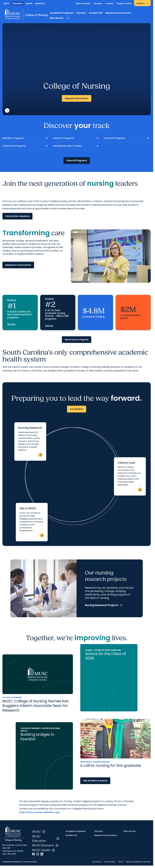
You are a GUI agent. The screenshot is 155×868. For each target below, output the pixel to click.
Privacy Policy (110, 862)
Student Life (96, 13)
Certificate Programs (25, 146)
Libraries (98, 3)
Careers (109, 3)
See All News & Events (95, 781)
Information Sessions (17, 216)
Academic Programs (62, 13)
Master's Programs (76, 138)
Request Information (77, 98)
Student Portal (124, 3)
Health (29, 3)
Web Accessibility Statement (138, 862)
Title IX (121, 862)
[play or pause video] (7, 110)
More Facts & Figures (77, 340)
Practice (81, 13)
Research (40, 3)
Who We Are (57, 18)
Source (11, 324)
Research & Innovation (118, 13)
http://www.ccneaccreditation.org (39, 812)
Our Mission (77, 409)
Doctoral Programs (127, 138)
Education (18, 3)
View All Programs (77, 160)
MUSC (7, 3)
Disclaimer (97, 862)
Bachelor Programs (25, 138)
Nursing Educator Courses (76, 146)
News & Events (83, 3)
